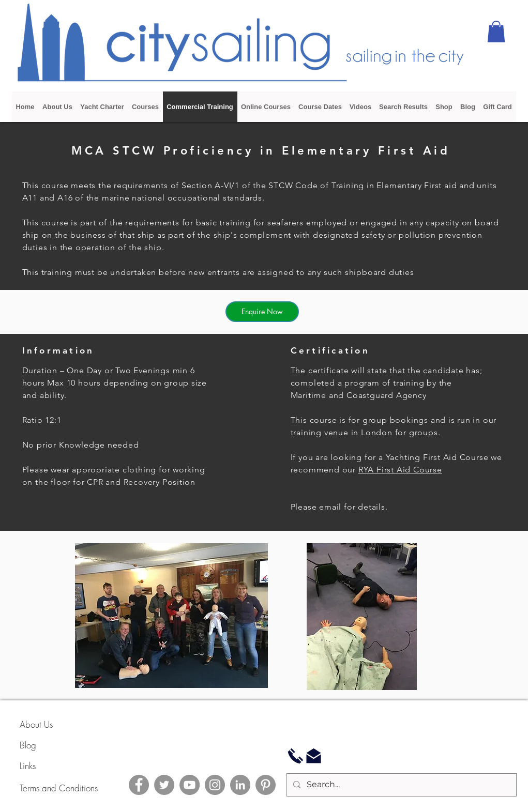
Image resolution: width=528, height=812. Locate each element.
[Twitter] (164, 785)
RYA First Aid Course (400, 470)
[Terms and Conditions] (84, 788)
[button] (496, 32)
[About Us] (56, 725)
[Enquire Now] (262, 312)
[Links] (56, 766)
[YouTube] (190, 785)
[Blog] (56, 745)
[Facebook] (139, 785)
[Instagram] (215, 785)
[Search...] (401, 785)
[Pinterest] (266, 785)
